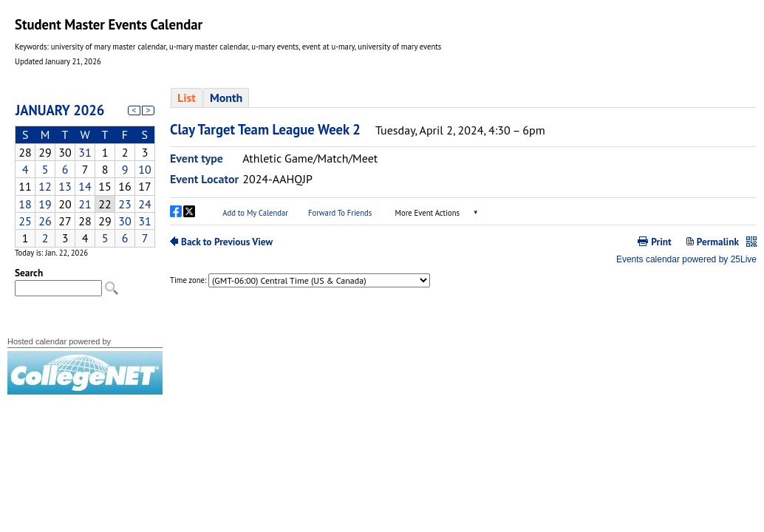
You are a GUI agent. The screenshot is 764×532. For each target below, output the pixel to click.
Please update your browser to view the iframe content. (85, 171)
